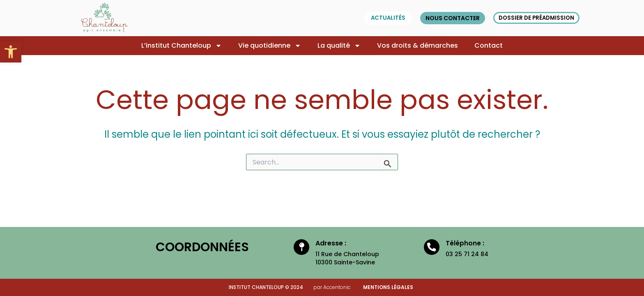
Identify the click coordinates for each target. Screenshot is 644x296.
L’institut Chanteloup (182, 46)
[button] (11, 52)
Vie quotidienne (270, 46)
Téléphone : (466, 243)
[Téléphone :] (431, 249)
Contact (489, 45)
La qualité (339, 46)
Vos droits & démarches (417, 45)
